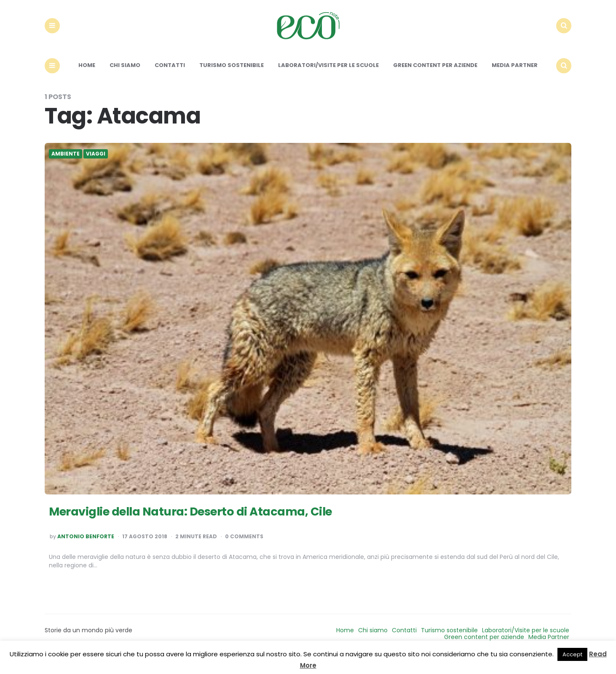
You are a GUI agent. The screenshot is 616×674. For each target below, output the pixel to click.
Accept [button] (572, 654)
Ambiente (66, 168)
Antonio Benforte (86, 550)
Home (87, 79)
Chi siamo (125, 79)
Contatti (170, 79)
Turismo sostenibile (232, 79)
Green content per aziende (435, 79)
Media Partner (515, 79)
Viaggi (96, 168)
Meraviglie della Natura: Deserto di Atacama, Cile (214, 524)
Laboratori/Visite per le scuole (328, 79)
